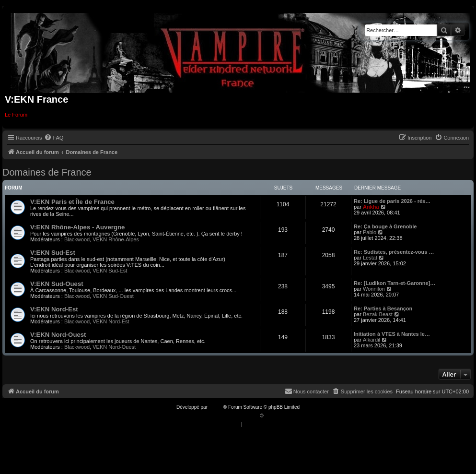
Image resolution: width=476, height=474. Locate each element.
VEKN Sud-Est (110, 271)
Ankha (371, 207)
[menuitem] (54, 138)
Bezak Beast (378, 314)
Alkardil (372, 340)
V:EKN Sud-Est (53, 253)
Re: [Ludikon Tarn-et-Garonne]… (395, 283)
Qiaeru (272, 416)
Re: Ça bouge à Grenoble (385, 226)
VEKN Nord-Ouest (114, 347)
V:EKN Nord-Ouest (58, 335)
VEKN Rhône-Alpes (116, 239)
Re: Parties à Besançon (383, 308)
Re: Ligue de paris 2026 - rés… (392, 201)
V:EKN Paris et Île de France (72, 202)
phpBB (216, 407)
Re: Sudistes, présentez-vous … (394, 252)
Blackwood (77, 239)
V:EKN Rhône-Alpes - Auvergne (77, 227)
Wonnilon (374, 289)
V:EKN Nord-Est (54, 309)
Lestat (370, 258)
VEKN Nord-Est (111, 321)
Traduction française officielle (228, 416)
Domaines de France (47, 172)
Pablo (370, 232)
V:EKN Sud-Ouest (57, 284)
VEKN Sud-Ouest (113, 296)
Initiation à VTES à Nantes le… (392, 334)
